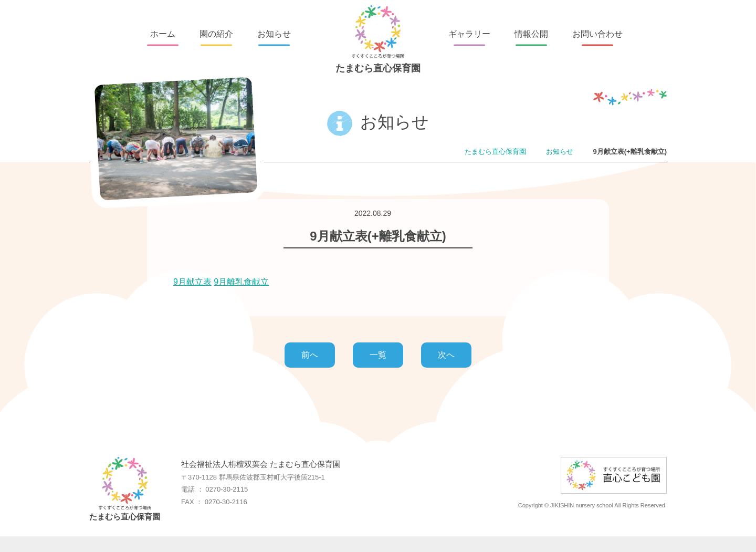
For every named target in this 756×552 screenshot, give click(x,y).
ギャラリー (469, 34)
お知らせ (274, 34)
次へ (446, 355)
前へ (310, 355)
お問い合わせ (597, 34)
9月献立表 (192, 282)
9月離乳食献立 (241, 282)
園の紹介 (216, 34)
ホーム (163, 34)
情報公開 (531, 34)
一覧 (378, 355)
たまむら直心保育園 (378, 39)
